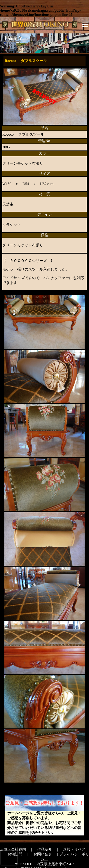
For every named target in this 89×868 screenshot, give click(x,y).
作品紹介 (44, 849)
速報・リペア (74, 849)
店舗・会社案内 (13, 849)
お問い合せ (43, 854)
